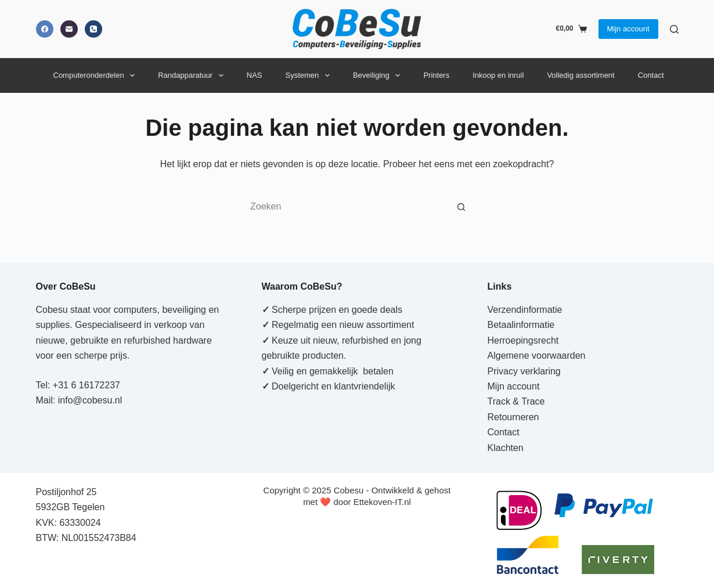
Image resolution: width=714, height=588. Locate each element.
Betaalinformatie (521, 325)
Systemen (310, 75)
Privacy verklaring (524, 371)
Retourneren (513, 417)
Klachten (506, 448)
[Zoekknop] (461, 207)
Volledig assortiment (580, 75)
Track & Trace (516, 401)
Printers (436, 75)
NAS (255, 75)
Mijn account (628, 29)
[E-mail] (69, 29)
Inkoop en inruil (498, 75)
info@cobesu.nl (90, 400)
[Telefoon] (93, 29)
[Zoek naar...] (345, 207)
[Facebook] (45, 29)
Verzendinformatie (525, 310)
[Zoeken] (674, 29)
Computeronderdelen (97, 75)
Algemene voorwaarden (537, 356)
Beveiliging (379, 75)
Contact (651, 75)
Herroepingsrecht (523, 340)
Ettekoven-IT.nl (382, 502)
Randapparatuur (193, 75)
